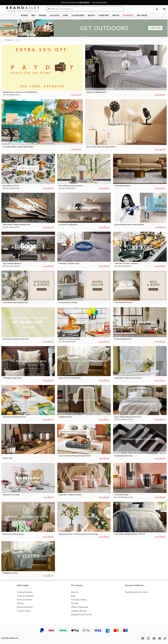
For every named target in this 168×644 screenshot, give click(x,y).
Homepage (8, 40)
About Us (75, 592)
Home (18, 40)
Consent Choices (24, 611)
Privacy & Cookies (24, 600)
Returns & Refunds (25, 607)
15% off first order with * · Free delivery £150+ (84, 3)
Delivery (20, 603)
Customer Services (25, 592)
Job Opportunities (79, 600)
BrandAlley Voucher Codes (136, 592)
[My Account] (157, 9)
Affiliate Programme (80, 607)
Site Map (75, 603)
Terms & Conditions (25, 596)
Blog (73, 596)
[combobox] (98, 9)
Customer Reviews (79, 611)
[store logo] (21, 9)
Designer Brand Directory (82, 615)
